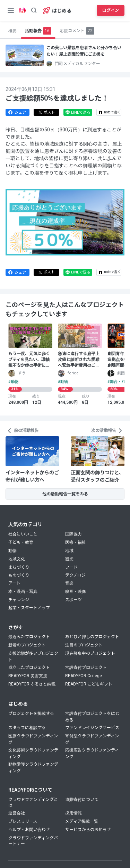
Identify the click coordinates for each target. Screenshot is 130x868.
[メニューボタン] (11, 10)
